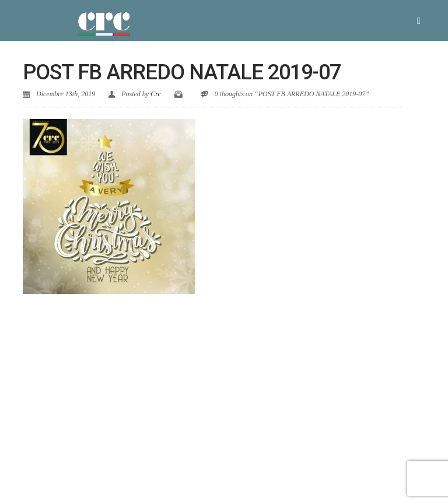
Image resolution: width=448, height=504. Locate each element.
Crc (156, 94)
